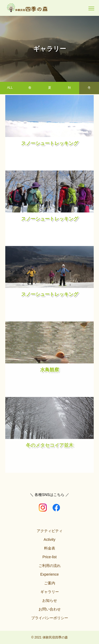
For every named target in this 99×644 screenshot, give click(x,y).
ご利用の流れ (50, 566)
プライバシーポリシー (50, 618)
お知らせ (50, 600)
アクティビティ (50, 531)
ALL (10, 86)
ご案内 (50, 583)
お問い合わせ (50, 609)
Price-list (50, 557)
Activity (49, 539)
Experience (49, 574)
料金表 (50, 548)
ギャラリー (50, 592)
